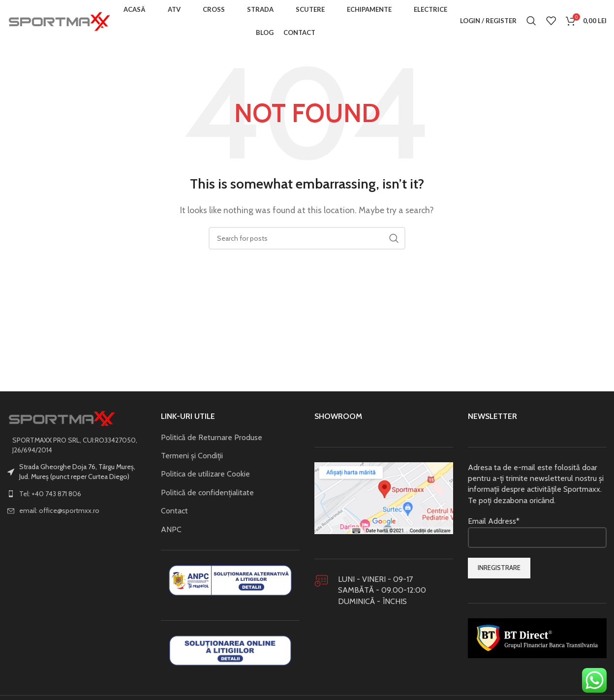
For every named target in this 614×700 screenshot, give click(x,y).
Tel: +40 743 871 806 (50, 496)
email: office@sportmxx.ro (59, 513)
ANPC (171, 532)
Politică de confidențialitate (207, 495)
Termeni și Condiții (192, 459)
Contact (174, 514)
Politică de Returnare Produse (212, 440)
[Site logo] (59, 21)
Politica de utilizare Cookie (205, 477)
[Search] (531, 22)
